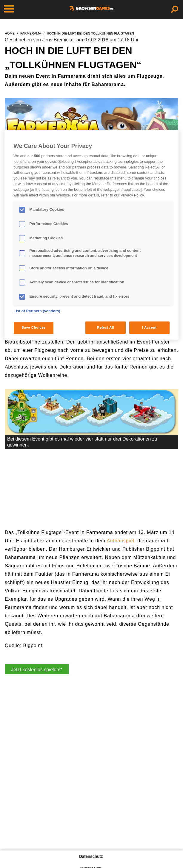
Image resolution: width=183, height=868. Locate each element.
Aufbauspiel (120, 541)
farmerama (31, 33)
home (10, 33)
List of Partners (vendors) (37, 311)
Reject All (106, 327)
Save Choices (34, 327)
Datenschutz (91, 856)
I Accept (149, 327)
